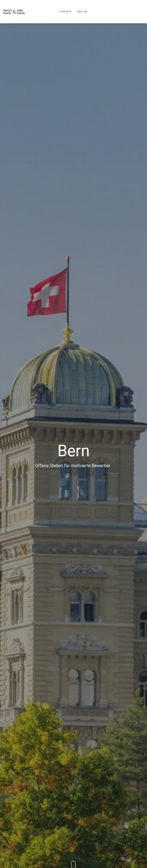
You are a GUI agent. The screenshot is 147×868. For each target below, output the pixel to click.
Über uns (82, 12)
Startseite (66, 12)
